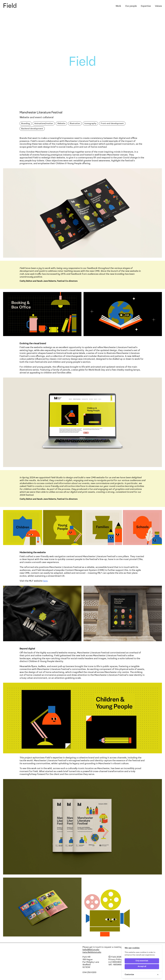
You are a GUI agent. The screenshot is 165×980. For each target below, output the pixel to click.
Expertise (146, 6)
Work (118, 6)
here (45, 581)
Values (158, 6)
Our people (131, 6)
